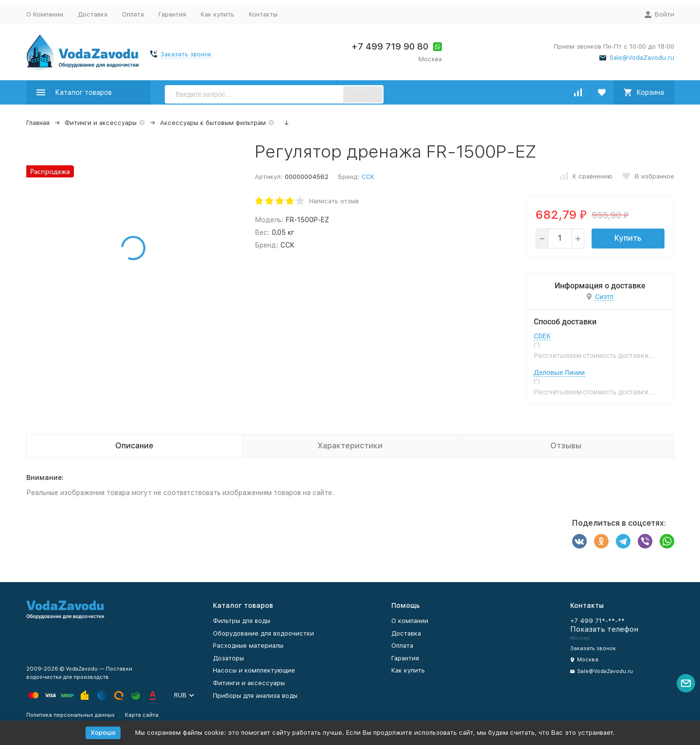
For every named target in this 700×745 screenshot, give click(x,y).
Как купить (218, 14)
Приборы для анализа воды (255, 696)
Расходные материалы (248, 646)
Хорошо (103, 733)
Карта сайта (142, 715)
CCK (368, 177)
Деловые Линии (559, 372)
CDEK (542, 336)
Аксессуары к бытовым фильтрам (213, 123)
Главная (38, 123)
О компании (410, 621)
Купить (628, 238)
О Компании (45, 14)
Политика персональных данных (70, 715)
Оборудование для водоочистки (263, 633)
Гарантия (172, 14)
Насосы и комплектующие (254, 670)
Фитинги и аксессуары (101, 123)
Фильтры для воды (242, 621)
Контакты (263, 14)
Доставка (93, 14)
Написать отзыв (334, 201)
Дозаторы (228, 658)
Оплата (133, 14)
